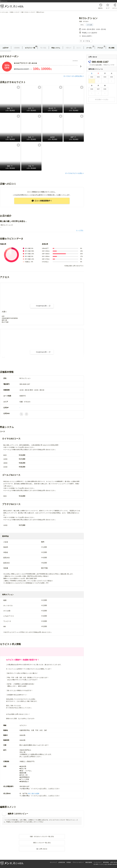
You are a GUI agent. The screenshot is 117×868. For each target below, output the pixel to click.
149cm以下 (45, 248)
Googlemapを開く (42, 306)
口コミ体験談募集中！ (42, 201)
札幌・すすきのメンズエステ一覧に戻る (42, 837)
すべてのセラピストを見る (74, 173)
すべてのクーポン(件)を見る (73, 76)
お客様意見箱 (62, 862)
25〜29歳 (28, 254)
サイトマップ (53, 862)
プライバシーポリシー (78, 862)
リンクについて (98, 862)
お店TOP (6, 48)
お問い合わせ (114, 862)
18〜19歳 (28, 248)
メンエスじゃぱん (4, 12)
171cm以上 (45, 262)
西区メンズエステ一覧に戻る (42, 843)
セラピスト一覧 (30, 48)
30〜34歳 (28, 256)
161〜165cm (46, 256)
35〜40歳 (28, 259)
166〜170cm (46, 259)
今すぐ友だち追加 (33, 793)
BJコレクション (88, 18)
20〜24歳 (28, 251)
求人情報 (111, 48)
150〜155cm (46, 251)
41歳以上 (28, 262)
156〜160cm (46, 254)
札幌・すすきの (84, 21)
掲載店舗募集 (89, 862)
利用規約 (69, 862)
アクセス (100, 48)
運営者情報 (106, 862)
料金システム (56, 48)
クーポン (89, 48)
